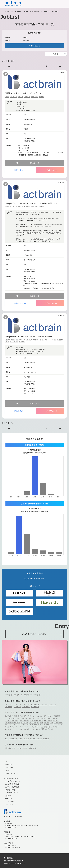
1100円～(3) (35, 706)
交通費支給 (27, 97)
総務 (6, 725)
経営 (40, 725)
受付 (47, 725)
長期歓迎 (7, 97)
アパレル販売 (22, 716)
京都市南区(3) (33, 748)
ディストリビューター (12, 727)
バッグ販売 (8, 718)
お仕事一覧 (36, 11)
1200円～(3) (26, 706)
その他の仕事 (49, 729)
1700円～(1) (35, 704)
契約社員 (26, 738)
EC (51, 725)
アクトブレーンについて (13, 781)
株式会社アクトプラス (12, 845)
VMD (41, 722)
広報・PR (15, 725)
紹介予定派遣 (13, 738)
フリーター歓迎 (14, 342)
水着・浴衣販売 (24, 720)
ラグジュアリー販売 (11, 716)
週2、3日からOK (21, 340)
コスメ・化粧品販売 (54, 716)
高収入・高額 (34, 97)
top (5, 762)
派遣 (6, 738)
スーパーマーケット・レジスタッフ (21, 729)
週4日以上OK (14, 97)
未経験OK (7, 340)
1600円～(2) (44, 704)
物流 (45, 727)
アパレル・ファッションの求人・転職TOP (15, 11)
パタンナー (32, 722)
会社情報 (8, 796)
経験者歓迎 (42, 97)
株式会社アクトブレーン (14, 816)
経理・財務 (34, 725)
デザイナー (24, 722)
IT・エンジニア (57, 725)
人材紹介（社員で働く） (13, 787)
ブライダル (36, 729)
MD (38, 722)
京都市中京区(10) (22, 748)
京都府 (46, 11)
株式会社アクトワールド (12, 847)
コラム (7, 770)
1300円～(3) (17, 706)
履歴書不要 (60, 340)
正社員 (20, 738)
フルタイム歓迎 (52, 340)
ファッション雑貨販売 (12, 720)
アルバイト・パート (36, 738)
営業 (52, 722)
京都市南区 (55, 11)
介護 (42, 729)
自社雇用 (46, 738)
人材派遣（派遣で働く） (13, 784)
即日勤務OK (36, 340)
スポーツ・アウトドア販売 (37, 718)
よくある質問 (9, 801)
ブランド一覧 (9, 767)
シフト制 (7, 342)
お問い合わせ (9, 804)
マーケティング (24, 725)
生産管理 (47, 722)
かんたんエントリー (11, 773)
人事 (10, 725)
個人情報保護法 (8, 858)
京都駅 (30, 124)
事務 (43, 725)
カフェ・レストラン (54, 727)
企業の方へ (9, 799)
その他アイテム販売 (52, 718)
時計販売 (25, 718)
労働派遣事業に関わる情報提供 (13, 861)
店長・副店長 (48, 720)
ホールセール (58, 722)
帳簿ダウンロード (13, 793)
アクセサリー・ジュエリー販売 (37, 716)
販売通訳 (56, 720)
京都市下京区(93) (10, 748)
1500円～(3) (52, 704)
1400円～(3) (9, 706)
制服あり (20, 97)
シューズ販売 (17, 718)
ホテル (7, 729)
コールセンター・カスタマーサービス (31, 727)
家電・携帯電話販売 (36, 720)
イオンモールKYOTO (30, 372)
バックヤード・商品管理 (12, 722)
